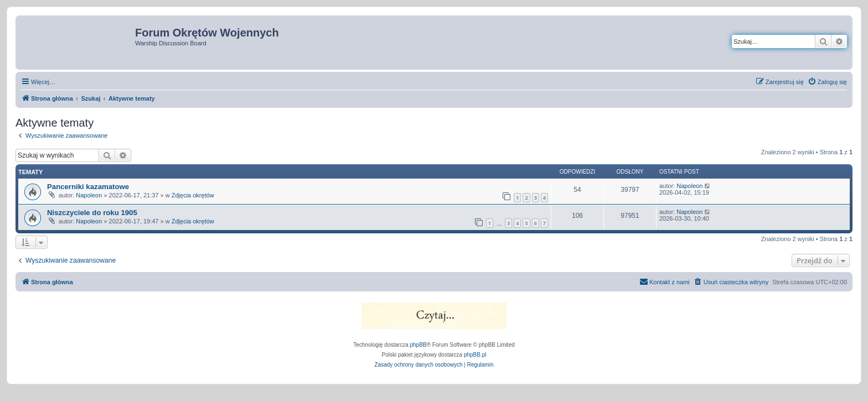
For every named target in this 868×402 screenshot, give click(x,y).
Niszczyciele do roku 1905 (92, 213)
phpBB (418, 345)
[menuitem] (827, 82)
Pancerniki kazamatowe (88, 187)
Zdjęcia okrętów (193, 195)
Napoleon (89, 195)
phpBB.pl (475, 355)
